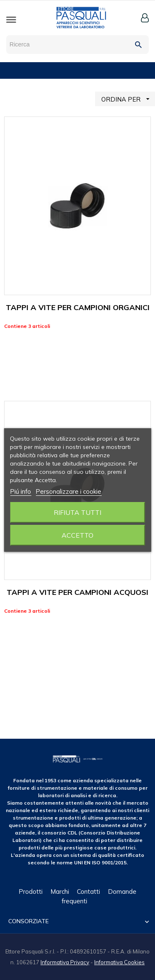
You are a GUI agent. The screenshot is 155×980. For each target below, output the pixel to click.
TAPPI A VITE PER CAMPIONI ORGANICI (78, 307)
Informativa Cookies (119, 962)
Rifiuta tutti (77, 512)
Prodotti (31, 891)
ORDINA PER (128, 99)
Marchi (60, 891)
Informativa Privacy (65, 962)
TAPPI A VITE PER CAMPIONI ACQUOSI (77, 592)
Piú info (20, 491)
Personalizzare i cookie (68, 491)
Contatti (88, 891)
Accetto (77, 535)
